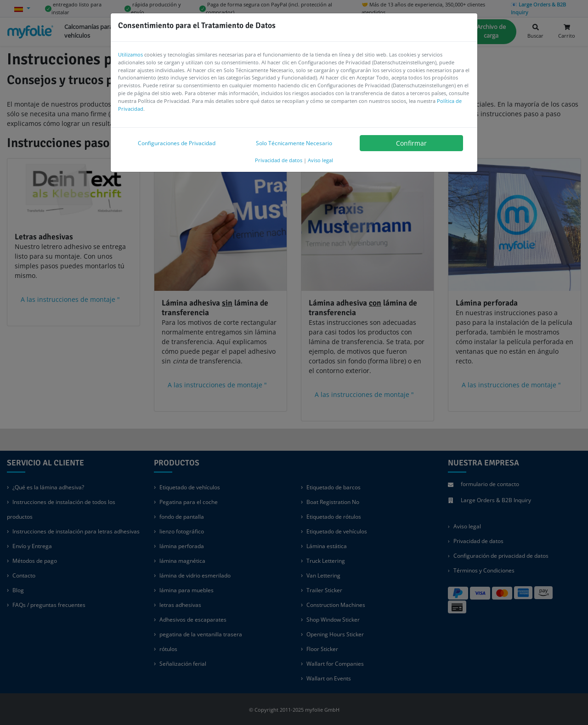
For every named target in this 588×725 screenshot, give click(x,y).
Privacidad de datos (279, 160)
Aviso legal (320, 160)
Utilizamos (130, 54)
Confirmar (411, 143)
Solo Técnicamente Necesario (294, 143)
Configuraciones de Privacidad (177, 143)
